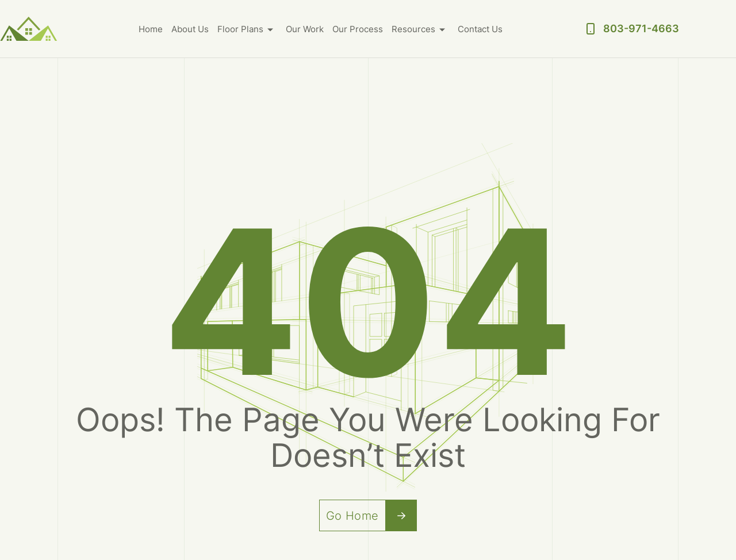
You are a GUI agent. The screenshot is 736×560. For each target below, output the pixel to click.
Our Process (358, 29)
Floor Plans (240, 29)
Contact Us (480, 29)
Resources (413, 29)
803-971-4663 (641, 28)
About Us (190, 29)
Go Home (372, 515)
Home (151, 29)
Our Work (305, 29)
